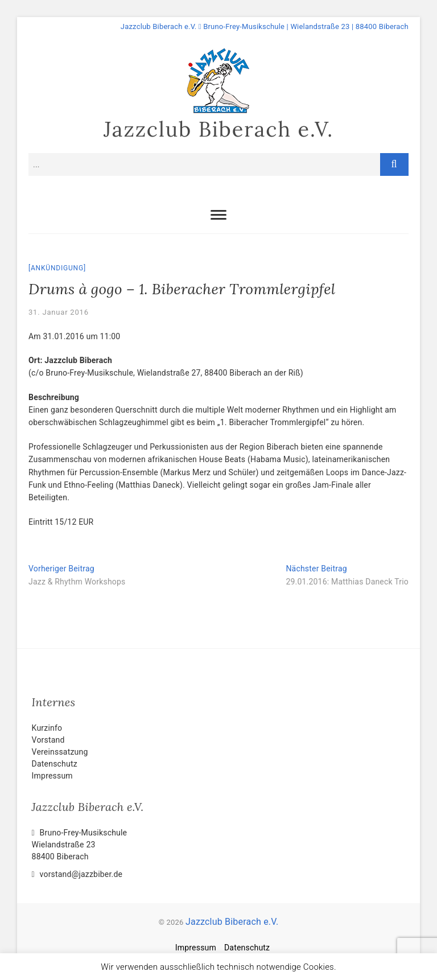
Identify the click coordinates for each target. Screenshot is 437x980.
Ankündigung (57, 268)
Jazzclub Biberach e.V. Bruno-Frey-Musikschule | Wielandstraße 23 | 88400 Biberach (265, 26)
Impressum (52, 776)
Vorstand (48, 740)
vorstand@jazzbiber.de (77, 874)
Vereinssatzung (60, 752)
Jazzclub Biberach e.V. (218, 129)
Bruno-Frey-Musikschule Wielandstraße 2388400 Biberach (80, 845)
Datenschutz (55, 764)
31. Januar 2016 (59, 312)
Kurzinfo (47, 728)
